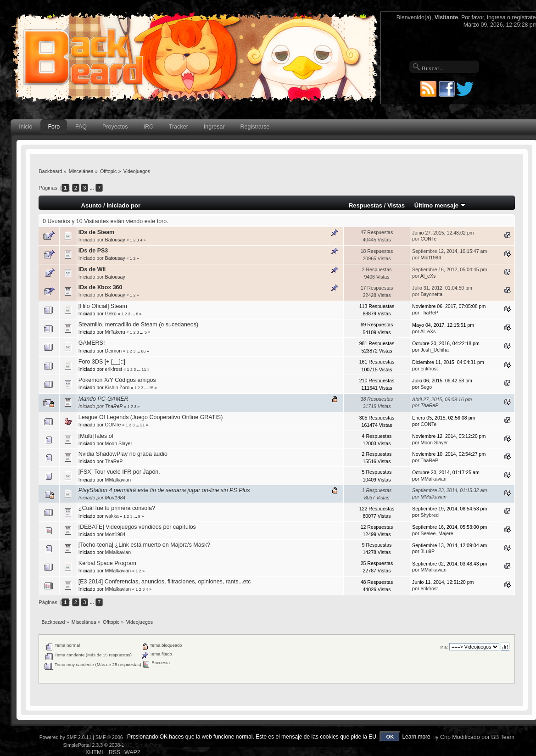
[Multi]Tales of (96, 436)
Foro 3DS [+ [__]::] (102, 362)
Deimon (114, 351)
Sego (426, 387)
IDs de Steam (96, 232)
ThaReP (429, 313)
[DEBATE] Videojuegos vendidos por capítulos (137, 527)
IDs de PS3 (93, 251)
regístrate (524, 17)
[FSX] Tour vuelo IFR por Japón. (119, 472)
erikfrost (114, 369)
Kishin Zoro (117, 387)
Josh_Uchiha (434, 350)
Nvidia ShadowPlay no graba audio (123, 454)
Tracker (179, 127)
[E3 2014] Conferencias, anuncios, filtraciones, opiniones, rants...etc (165, 582)
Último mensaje (440, 205)
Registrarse (255, 127)
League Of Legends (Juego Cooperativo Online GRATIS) (151, 417)
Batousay (115, 240)
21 (143, 425)
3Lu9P (427, 551)
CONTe (428, 239)
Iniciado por (123, 205)
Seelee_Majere (437, 533)
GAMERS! (92, 343)
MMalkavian (118, 480)
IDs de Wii (92, 269)
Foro (54, 127)
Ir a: (444, 647)
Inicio (25, 127)
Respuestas (366, 205)
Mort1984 (431, 258)
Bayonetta (431, 294)
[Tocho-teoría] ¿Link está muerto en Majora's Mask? (144, 545)
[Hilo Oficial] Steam (103, 306)
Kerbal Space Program (107, 563)
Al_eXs (428, 276)
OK (390, 737)
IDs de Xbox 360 (100, 287)
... (93, 188)
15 (151, 388)
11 (144, 370)
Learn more (416, 737)
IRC (148, 127)
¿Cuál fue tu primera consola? (117, 508)
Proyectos (115, 127)
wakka (112, 516)
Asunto (91, 205)
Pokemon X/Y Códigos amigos (117, 380)
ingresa (496, 17)
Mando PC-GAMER (103, 399)
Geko (111, 314)
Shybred (429, 515)
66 (143, 351)
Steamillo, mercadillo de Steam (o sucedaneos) (138, 325)
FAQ (81, 127)
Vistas (396, 205)
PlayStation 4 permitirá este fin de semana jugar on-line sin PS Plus (164, 490)
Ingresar (214, 127)
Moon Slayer (119, 443)
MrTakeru (115, 332)
